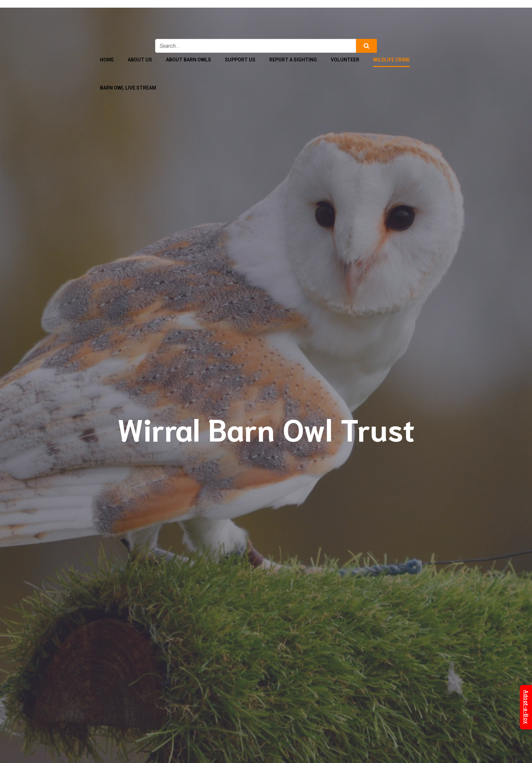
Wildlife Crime (391, 60)
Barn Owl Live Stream (128, 88)
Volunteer (345, 60)
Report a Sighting (293, 60)
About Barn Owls (188, 60)
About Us (140, 60)
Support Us (240, 60)
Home (107, 60)
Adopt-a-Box (526, 707)
